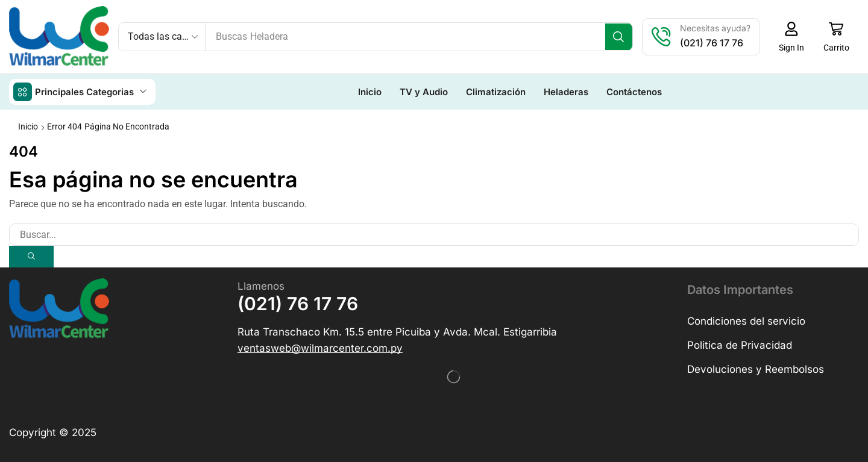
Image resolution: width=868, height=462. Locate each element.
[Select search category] (162, 37)
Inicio (28, 126)
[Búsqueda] (622, 37)
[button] (794, 37)
